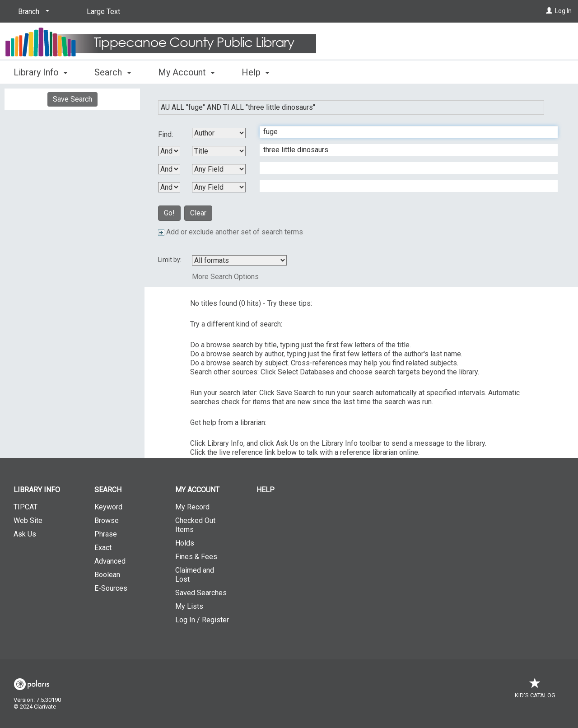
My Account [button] (186, 72)
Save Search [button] (72, 99)
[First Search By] (219, 133)
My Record (192, 507)
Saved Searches (201, 593)
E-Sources (111, 588)
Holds (185, 543)
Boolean (107, 575)
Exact (103, 548)
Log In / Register (202, 620)
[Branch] (32, 12)
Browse (107, 520)
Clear (198, 213)
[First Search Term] (404, 132)
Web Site (28, 520)
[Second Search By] (219, 151)
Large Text (103, 12)
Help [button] (255, 72)
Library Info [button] (40, 72)
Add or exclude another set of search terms (231, 232)
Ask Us (25, 534)
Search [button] (112, 72)
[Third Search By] (219, 169)
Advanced (110, 561)
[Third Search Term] (404, 168)
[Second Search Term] (404, 150)
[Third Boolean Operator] (169, 187)
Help (266, 490)
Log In (563, 11)
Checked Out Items (195, 525)
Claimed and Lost (195, 575)
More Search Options (225, 277)
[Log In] (549, 11)
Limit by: (170, 260)
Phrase (106, 534)
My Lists (189, 606)
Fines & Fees (196, 557)
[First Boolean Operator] (169, 151)
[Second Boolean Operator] (169, 169)
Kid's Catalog (535, 691)
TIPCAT (26, 507)
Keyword (108, 507)
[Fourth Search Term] (404, 186)
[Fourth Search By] (219, 187)
